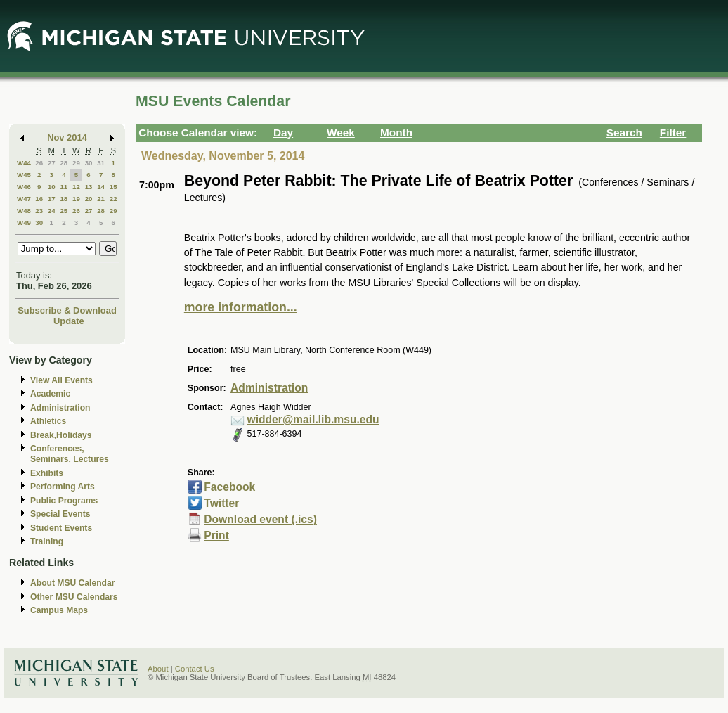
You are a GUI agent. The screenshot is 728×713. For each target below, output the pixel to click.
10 (52, 187)
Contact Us (195, 669)
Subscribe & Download (67, 310)
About (158, 669)
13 (89, 187)
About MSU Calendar (72, 583)
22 (113, 199)
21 (101, 199)
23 (39, 211)
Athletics (48, 421)
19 (76, 199)
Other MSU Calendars (74, 597)
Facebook (229, 487)
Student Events (61, 528)
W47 (24, 199)
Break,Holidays (61, 435)
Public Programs (64, 501)
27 (52, 163)
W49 (24, 223)
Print (216, 535)
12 (76, 187)
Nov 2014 (67, 137)
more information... (241, 307)
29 (76, 163)
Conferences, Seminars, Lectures (70, 454)
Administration (60, 408)
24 (52, 211)
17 (52, 199)
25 (64, 211)
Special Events (60, 514)
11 (64, 187)
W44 (24, 163)
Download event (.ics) (260, 519)
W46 (24, 187)
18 (64, 199)
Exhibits (47, 473)
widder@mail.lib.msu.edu (313, 419)
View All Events (61, 380)
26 (39, 163)
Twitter (221, 503)
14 (101, 187)
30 (89, 163)
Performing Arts (63, 487)
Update (69, 321)
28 (64, 163)
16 (39, 199)
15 (113, 187)
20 (89, 199)
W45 (24, 175)
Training (47, 541)
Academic (50, 394)
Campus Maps (59, 610)
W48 (24, 211)
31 (101, 163)
